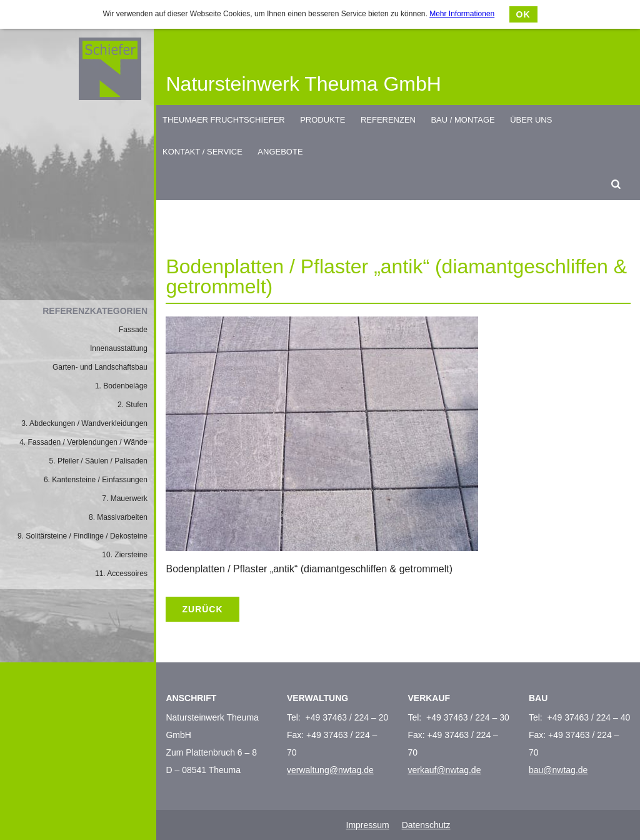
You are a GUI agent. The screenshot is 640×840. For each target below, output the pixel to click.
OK (523, 14)
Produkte (322, 120)
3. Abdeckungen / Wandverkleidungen (84, 423)
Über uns (531, 120)
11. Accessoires (121, 574)
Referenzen (388, 120)
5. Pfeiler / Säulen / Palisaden (98, 461)
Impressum (368, 825)
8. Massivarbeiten (118, 517)
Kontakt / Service (202, 152)
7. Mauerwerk (125, 498)
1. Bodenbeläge (121, 386)
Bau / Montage (462, 120)
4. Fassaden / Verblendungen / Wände (83, 442)
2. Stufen (132, 405)
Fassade (133, 330)
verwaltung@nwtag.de (330, 770)
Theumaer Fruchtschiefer (224, 120)
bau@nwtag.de (558, 770)
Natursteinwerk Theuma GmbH (303, 84)
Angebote (280, 152)
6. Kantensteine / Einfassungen (96, 480)
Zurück (202, 609)
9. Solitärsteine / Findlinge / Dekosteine (82, 536)
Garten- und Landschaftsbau (100, 367)
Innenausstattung (119, 348)
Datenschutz (426, 825)
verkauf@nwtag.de (444, 770)
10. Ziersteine (125, 555)
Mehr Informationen (462, 14)
